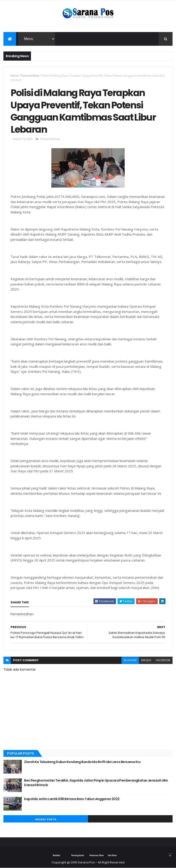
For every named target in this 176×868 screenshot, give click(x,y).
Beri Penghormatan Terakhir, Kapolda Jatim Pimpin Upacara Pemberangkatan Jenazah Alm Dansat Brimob (96, 783)
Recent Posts (46, 819)
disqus (146, 660)
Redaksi (56, 855)
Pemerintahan (30, 76)
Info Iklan (112, 855)
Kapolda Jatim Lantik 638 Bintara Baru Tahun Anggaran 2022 (72, 799)
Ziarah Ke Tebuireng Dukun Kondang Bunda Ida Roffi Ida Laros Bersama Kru (82, 762)
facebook (163, 660)
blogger (130, 660)
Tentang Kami (77, 855)
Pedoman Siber (97, 855)
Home (15, 76)
